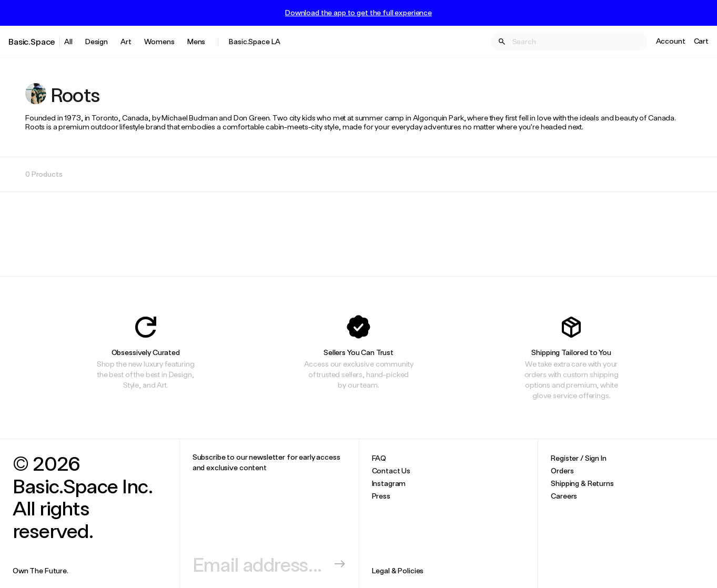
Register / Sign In (578, 458)
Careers (564, 496)
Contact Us (391, 470)
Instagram (389, 483)
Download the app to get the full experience (358, 13)
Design (97, 41)
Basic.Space (32, 41)
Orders (562, 470)
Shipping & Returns (582, 483)
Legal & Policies (398, 570)
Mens (196, 41)
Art (126, 41)
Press (381, 496)
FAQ (379, 458)
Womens (159, 41)
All (68, 41)
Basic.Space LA (255, 41)
